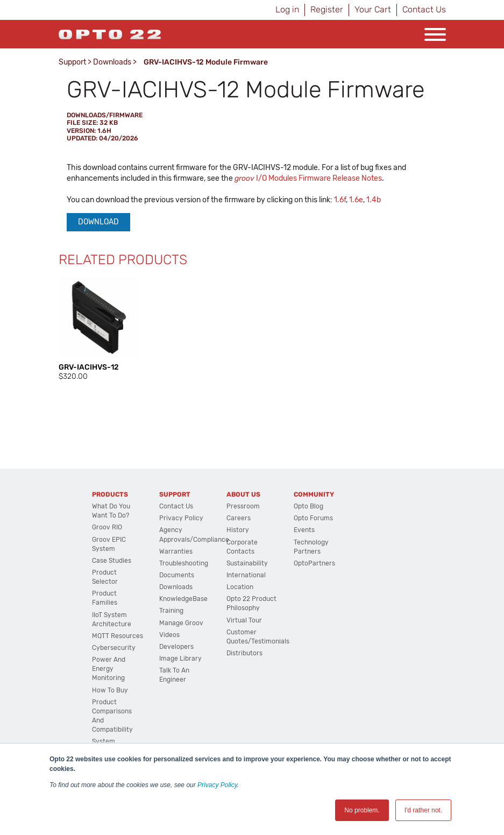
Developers (176, 647)
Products (110, 494)
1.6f (340, 200)
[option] (99, 329)
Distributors (244, 653)
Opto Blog (308, 506)
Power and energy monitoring (109, 669)
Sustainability (247, 563)
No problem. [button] (362, 810)
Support (72, 62)
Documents (177, 575)
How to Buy (110, 690)
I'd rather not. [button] (423, 810)
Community (314, 494)
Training (171, 611)
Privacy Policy (217, 785)
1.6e (356, 200)
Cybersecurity (114, 648)
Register (327, 9)
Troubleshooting (184, 563)
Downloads (112, 62)
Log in (287, 9)
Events (304, 530)
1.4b (374, 200)
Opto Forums (313, 518)
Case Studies (112, 561)
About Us (243, 494)
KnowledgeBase (183, 599)
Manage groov (181, 623)
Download (98, 222)
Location (240, 587)
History (238, 530)
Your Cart (373, 9)
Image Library (180, 659)
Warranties (176, 551)
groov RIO (107, 527)
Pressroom (243, 506)
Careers (239, 518)
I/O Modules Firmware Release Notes (308, 178)
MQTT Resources (118, 636)
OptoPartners (314, 563)
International (246, 575)
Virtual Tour (244, 620)
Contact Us (424, 9)
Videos (169, 635)
